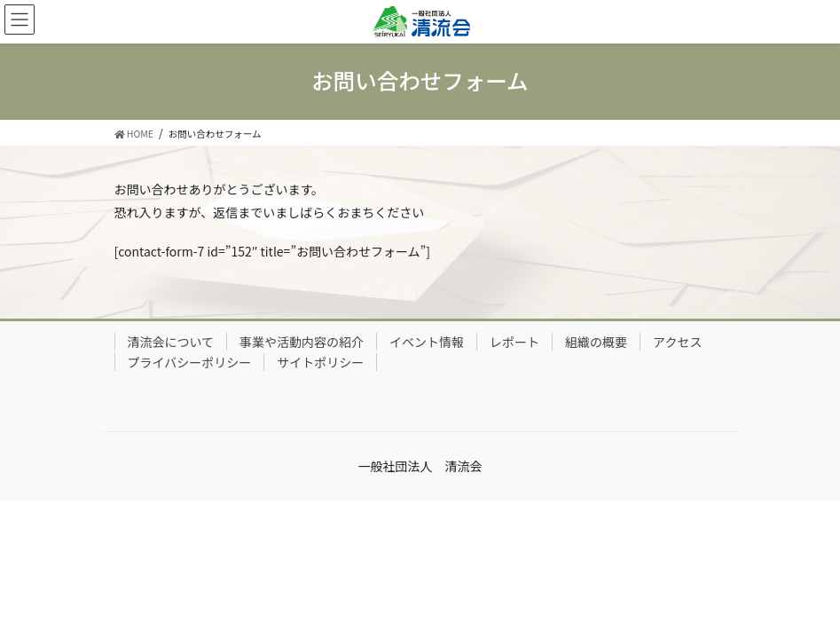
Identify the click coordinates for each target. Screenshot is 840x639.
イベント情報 (427, 342)
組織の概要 (596, 342)
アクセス (677, 342)
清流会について (171, 342)
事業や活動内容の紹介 (302, 342)
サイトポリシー (320, 362)
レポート (514, 342)
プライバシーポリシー (190, 362)
